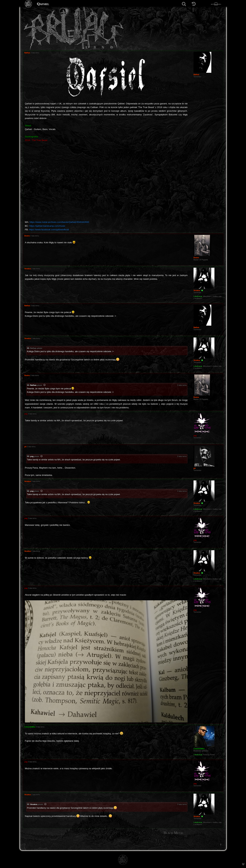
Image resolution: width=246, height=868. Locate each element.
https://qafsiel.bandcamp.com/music (47, 226)
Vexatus (34, 804)
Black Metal (174, 833)
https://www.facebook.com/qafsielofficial (49, 230)
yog (32, 456)
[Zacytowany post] (45, 385)
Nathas (33, 385)
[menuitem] (221, 844)
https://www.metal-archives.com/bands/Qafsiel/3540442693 (59, 222)
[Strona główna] (29, 4)
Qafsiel (43, 4)
